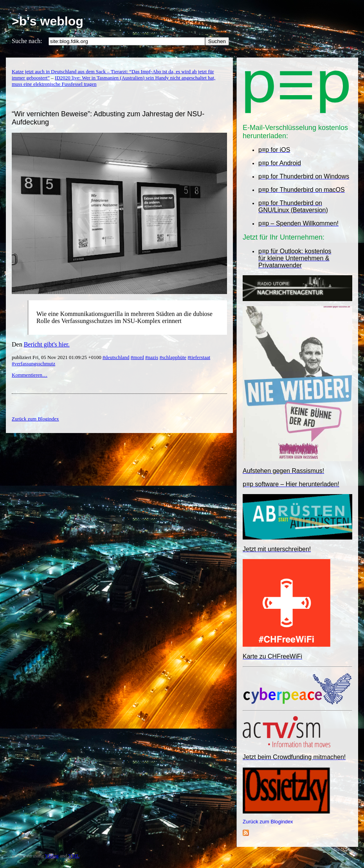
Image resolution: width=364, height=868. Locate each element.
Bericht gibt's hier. (47, 344)
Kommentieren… (30, 375)
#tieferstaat (199, 357)
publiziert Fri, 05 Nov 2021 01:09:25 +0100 (57, 357)
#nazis (152, 357)
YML (74, 856)
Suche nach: (27, 41)
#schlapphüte (173, 357)
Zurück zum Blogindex (268, 822)
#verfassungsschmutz (33, 364)
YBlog (52, 856)
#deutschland (116, 357)
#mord (137, 357)
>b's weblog (48, 21)
